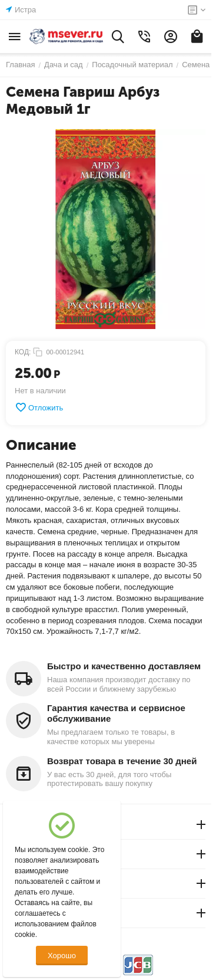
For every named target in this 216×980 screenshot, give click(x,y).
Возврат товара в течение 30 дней (122, 761)
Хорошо (62, 956)
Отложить (39, 407)
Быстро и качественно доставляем (124, 666)
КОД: (23, 352)
